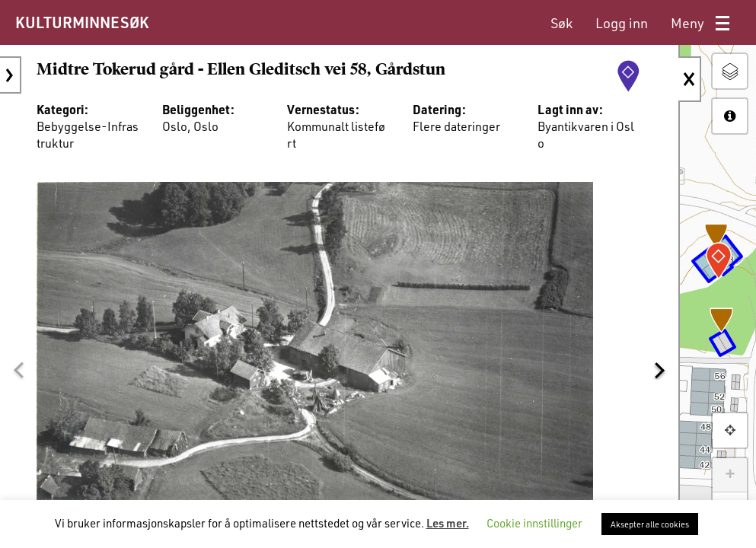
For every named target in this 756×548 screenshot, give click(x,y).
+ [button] (730, 475)
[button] (18, 371)
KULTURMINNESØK (82, 22)
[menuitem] (561, 23)
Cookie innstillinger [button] (534, 523)
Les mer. (448, 523)
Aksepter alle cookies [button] (650, 524)
